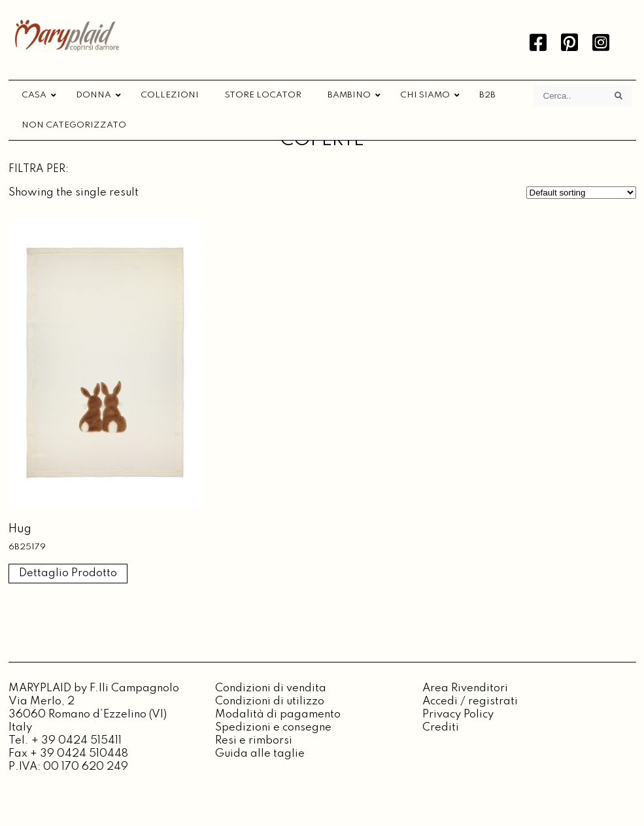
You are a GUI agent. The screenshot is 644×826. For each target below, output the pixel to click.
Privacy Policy (458, 714)
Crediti (441, 728)
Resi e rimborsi (254, 741)
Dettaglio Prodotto (68, 573)
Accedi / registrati (470, 701)
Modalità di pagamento (278, 714)
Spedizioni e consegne (273, 728)
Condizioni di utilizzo (270, 701)
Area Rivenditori (465, 688)
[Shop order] (581, 193)
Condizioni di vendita (271, 688)
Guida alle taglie (260, 754)
